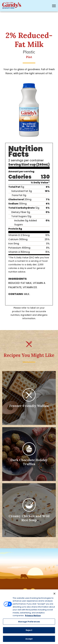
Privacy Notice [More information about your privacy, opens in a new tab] (33, 617)
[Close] (54, 595)
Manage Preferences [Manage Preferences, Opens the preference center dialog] (29, 623)
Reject (29, 631)
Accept (29, 640)
